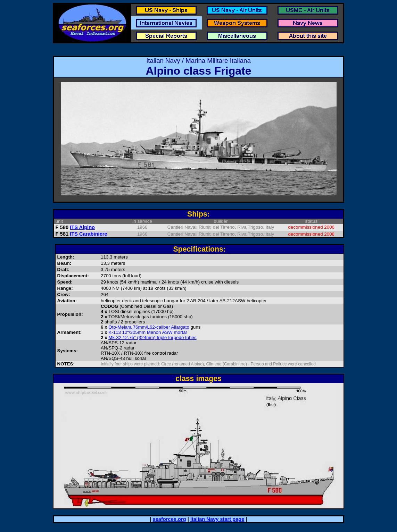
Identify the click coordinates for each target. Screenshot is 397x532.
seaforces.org (169, 519)
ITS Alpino (82, 227)
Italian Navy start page (217, 519)
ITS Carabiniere (89, 234)
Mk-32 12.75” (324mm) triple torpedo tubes (152, 337)
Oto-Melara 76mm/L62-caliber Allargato (149, 327)
